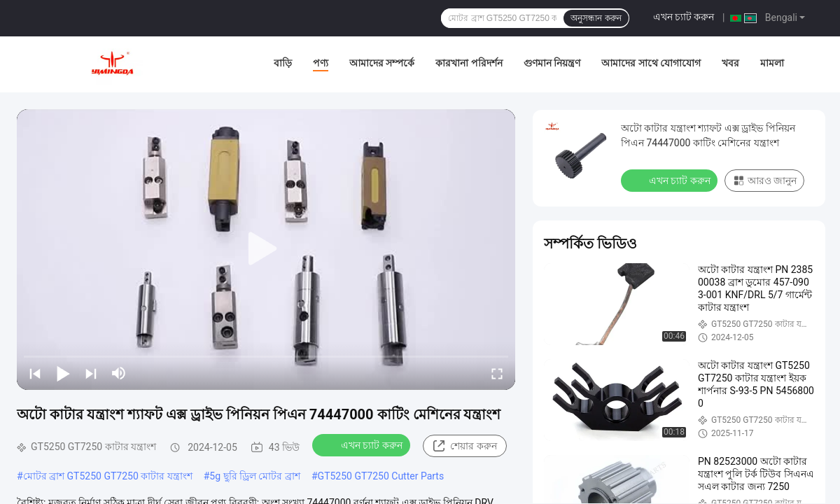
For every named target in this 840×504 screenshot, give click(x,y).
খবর (730, 63)
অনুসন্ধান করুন (596, 18)
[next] (91, 373)
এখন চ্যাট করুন (684, 17)
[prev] (35, 373)
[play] (266, 249)
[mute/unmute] (119, 373)
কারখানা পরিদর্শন (469, 63)
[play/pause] (63, 373)
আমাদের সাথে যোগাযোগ (651, 63)
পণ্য (321, 63)
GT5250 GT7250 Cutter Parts (381, 476)
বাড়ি (283, 63)
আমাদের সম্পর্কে (382, 63)
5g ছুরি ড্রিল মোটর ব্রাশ (255, 476)
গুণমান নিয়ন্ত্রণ (552, 63)
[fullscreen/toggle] (497, 373)
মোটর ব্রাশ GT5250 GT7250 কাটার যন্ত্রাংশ (108, 476)
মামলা (772, 63)
